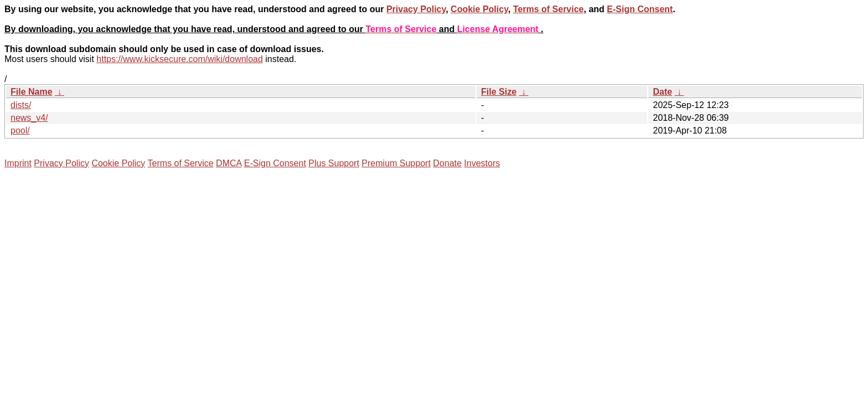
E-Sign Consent (640, 9)
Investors (482, 163)
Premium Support (396, 163)
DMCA (229, 163)
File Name (32, 92)
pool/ (20, 131)
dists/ (21, 105)
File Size (499, 92)
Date (662, 92)
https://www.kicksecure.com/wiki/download (180, 59)
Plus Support (334, 163)
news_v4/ (29, 118)
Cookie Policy (479, 9)
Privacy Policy (416, 9)
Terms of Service (549, 9)
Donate (447, 163)
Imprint (18, 163)
